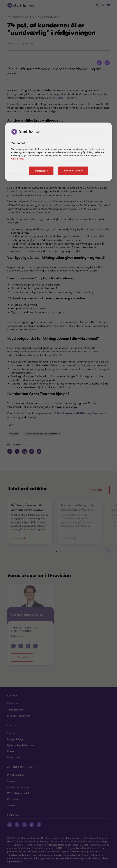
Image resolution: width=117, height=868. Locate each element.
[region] (58, 152)
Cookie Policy (18, 159)
